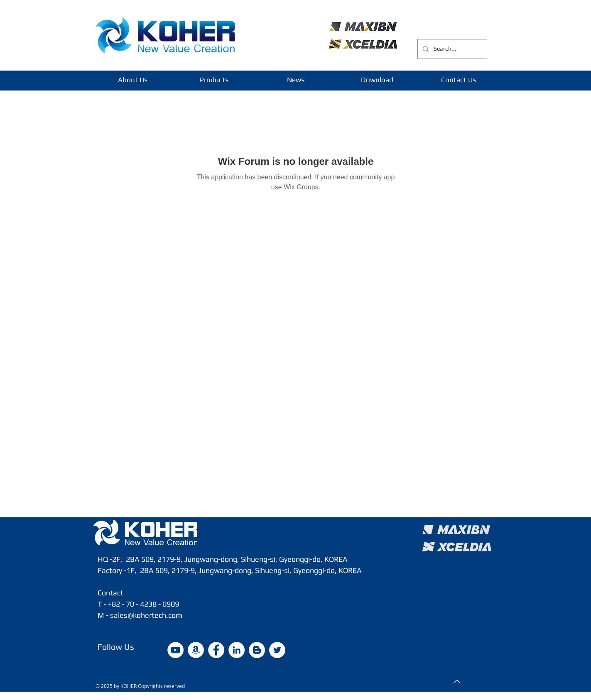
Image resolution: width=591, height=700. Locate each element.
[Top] (456, 681)
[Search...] (451, 49)
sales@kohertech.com (146, 615)
